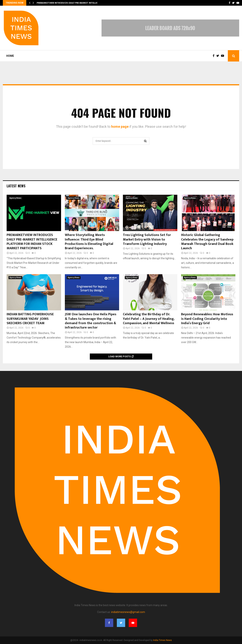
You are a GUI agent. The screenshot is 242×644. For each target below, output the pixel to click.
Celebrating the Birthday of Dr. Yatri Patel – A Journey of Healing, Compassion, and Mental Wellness (149, 319)
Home (10, 56)
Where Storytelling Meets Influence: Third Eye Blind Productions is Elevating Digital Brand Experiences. (89, 242)
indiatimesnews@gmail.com (128, 612)
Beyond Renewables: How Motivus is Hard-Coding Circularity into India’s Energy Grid (207, 319)
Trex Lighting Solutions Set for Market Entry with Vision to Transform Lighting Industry (147, 239)
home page (120, 127)
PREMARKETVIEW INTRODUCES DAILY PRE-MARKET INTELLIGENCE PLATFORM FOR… (79, 3)
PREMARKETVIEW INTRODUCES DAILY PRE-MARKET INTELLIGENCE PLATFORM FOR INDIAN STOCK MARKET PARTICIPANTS (32, 242)
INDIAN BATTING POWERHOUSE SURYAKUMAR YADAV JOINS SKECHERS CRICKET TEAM (30, 319)
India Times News (162, 640)
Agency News (15, 198)
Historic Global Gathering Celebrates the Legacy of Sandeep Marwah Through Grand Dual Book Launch (207, 242)
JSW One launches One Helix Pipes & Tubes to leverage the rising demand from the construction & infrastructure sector (91, 321)
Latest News (16, 186)
